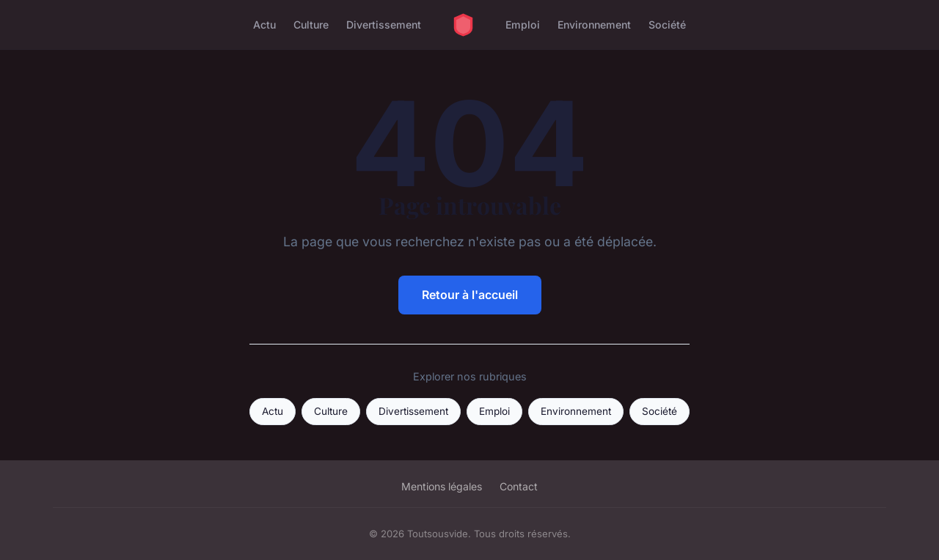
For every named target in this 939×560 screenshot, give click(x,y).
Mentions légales (442, 486)
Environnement (594, 25)
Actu (264, 25)
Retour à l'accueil (470, 295)
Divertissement (384, 25)
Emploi (523, 25)
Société (667, 25)
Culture (311, 25)
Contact (519, 486)
